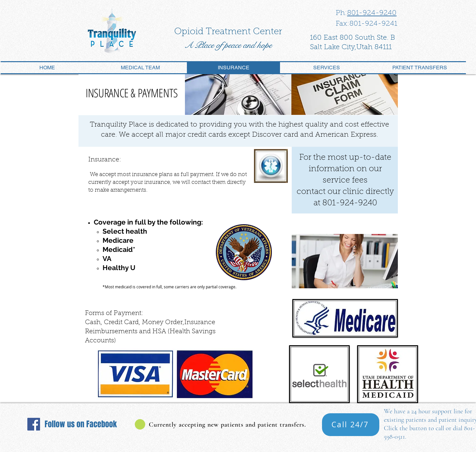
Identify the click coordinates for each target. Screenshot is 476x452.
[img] (238, 95)
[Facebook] (34, 424)
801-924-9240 (372, 13)
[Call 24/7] (351, 425)
